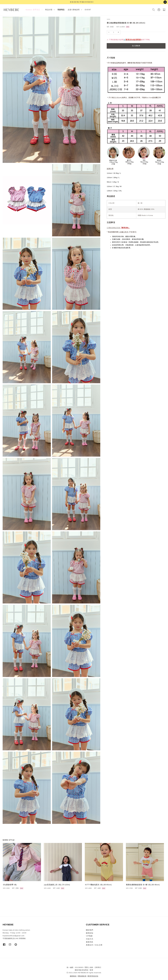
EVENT (88, 10)
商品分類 (49, 10)
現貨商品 (61, 10)
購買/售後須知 (93, 976)
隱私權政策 (82, 976)
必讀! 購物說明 (74, 10)
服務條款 (73, 976)
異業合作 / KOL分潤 (94, 945)
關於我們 (90, 930)
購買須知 (90, 933)
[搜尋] (153, 10)
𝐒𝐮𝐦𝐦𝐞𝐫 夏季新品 (33, 10)
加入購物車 (136, 46)
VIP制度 (89, 936)
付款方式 (90, 939)
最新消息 (90, 942)
